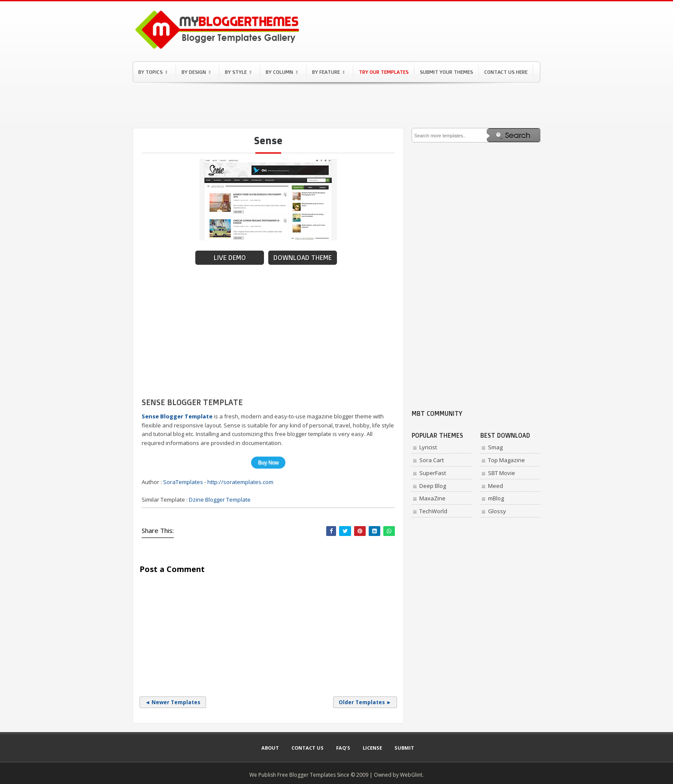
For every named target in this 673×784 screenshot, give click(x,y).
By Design (196, 72)
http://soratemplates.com (240, 482)
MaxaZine (432, 498)
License (372, 748)
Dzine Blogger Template (220, 499)
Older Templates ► (365, 702)
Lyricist (428, 447)
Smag (495, 447)
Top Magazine (506, 460)
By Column (282, 72)
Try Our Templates (384, 72)
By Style (238, 72)
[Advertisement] (336, 105)
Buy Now (268, 463)
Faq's (343, 748)
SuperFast (433, 473)
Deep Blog (433, 486)
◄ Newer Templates (173, 702)
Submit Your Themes (446, 72)
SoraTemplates (183, 482)
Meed (496, 486)
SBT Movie (502, 473)
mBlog (496, 498)
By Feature (328, 72)
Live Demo (230, 258)
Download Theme (303, 258)
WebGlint (411, 775)
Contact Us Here (506, 72)
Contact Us (308, 748)
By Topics (153, 72)
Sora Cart (432, 460)
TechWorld (433, 511)
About (270, 748)
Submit (404, 748)
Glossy (497, 511)
